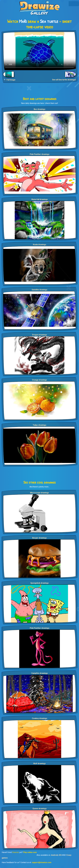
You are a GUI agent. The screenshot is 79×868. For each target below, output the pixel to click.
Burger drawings (39, 538)
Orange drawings (39, 380)
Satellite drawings (39, 290)
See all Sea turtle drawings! (64, 80)
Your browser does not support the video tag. (39, 51)
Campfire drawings (40, 673)
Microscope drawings (39, 493)
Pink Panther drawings (40, 154)
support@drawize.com (42, 862)
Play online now (30, 852)
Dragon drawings (40, 335)
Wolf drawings (39, 764)
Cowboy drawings (40, 718)
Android (54, 855)
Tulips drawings (39, 425)
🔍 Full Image (10, 80)
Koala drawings (40, 245)
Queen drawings (40, 809)
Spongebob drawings (40, 583)
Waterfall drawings (40, 199)
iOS (60, 855)
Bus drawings (40, 109)
